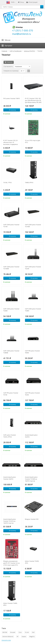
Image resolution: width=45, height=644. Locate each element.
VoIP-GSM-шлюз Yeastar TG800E (11, 352)
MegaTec (32, 636)
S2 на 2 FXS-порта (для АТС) (33, 141)
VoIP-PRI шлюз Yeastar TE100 (11, 394)
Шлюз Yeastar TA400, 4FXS (10, 604)
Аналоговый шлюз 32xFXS (31, 436)
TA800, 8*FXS (29, 183)
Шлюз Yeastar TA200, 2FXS (32, 562)
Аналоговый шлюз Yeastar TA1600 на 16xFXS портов (31, 479)
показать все (6, 640)
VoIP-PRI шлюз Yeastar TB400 (32, 352)
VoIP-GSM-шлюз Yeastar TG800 (33, 310)
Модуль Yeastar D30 (32, 519)
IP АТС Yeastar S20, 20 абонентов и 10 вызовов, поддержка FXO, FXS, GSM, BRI (11, 142)
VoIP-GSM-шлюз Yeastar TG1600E (11, 268)
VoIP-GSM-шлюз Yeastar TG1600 (33, 226)
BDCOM (5, 632)
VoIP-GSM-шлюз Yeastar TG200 (33, 268)
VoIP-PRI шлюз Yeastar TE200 (32, 394)
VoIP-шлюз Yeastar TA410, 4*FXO (10, 436)
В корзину (11, 110)
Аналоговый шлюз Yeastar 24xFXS (10, 478)
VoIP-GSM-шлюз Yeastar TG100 (11, 226)
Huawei (24, 636)
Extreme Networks (8, 636)
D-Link (27, 632)
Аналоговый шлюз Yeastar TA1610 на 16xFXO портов (10, 521)
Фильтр (9, 62)
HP (18, 636)
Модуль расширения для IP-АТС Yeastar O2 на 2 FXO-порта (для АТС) (11, 563)
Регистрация (32, 2)
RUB (13, 2)
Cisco (20, 632)
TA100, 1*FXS (7, 183)
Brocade (13, 632)
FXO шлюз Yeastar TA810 (11, 98)
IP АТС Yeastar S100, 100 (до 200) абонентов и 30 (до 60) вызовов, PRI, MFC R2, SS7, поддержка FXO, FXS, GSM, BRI (33, 100)
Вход (21, 2)
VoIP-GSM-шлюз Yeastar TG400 (11, 310)
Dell (33, 632)
